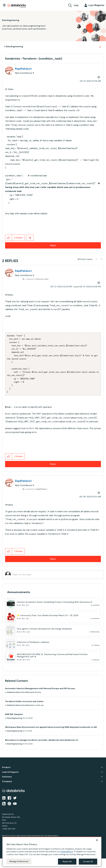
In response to (36, 279)
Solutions (7, 777)
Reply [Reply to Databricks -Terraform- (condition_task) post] (53, 245)
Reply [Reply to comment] (53, 464)
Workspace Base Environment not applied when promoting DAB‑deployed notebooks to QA (51, 727)
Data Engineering (14, 46)
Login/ (96, 5)
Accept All (88, 862)
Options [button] (100, 47)
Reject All (67, 862)
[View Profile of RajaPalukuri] (23, 69)
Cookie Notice (67, 852)
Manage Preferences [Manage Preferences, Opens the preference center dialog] (19, 861)
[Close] (97, 840)
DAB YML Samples (14, 714)
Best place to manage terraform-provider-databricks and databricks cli (42, 740)
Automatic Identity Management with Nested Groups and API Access (40, 688)
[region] (52, 852)
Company (7, 781)
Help (76, 5)
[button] (9, 238)
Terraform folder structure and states (24, 701)
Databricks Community (17, 6)
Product (6, 767)
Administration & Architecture (21, 692)
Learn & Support (10, 772)
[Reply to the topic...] (57, 574)
